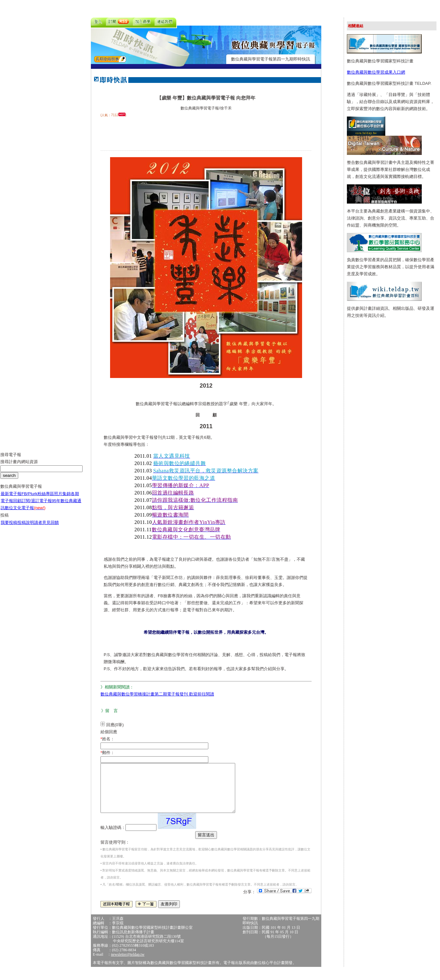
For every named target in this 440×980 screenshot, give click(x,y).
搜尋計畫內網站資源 (19, 466)
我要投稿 (9, 527)
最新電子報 (11, 498)
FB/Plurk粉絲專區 (38, 498)
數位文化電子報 (25, 513)
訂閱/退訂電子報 (37, 506)
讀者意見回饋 (46, 527)
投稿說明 (26, 527)
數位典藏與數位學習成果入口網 (376, 72)
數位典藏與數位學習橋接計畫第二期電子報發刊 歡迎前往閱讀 (157, 694)
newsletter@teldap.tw (128, 964)
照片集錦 (62, 498)
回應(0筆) (115, 725)
